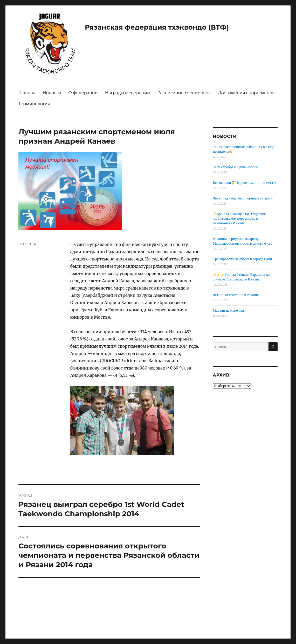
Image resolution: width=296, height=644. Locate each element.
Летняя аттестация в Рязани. (236, 295)
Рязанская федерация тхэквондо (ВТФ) (157, 27)
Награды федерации (128, 93)
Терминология (34, 104)
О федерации (83, 93)
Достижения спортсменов (246, 93)
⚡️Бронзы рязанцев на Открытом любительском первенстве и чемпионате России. (240, 219)
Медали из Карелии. (229, 310)
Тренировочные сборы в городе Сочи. (243, 259)
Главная (27, 93)
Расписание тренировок (184, 93)
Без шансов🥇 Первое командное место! (244, 183)
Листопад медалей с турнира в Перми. (243, 198)
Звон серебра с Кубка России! (236, 167)
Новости (52, 93)
